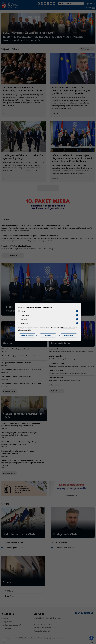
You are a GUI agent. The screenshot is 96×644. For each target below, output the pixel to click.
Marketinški (25, 323)
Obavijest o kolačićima (68, 328)
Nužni (23, 311)
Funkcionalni (25, 315)
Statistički (24, 319)
